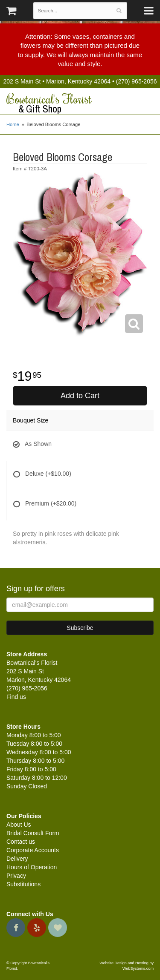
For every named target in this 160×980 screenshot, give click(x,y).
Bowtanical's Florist (80, 103)
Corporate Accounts (33, 850)
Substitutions (23, 884)
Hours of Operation (32, 867)
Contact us (21, 842)
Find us (16, 697)
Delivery (17, 859)
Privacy (16, 876)
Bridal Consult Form (33, 833)
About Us (19, 825)
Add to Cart (80, 396)
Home (13, 124)
